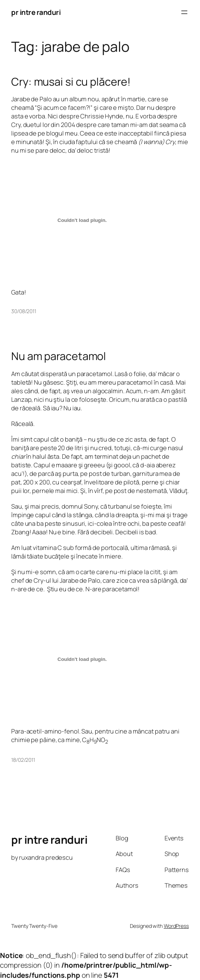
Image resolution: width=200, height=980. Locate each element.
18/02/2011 (23, 760)
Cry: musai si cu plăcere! (71, 82)
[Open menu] (184, 12)
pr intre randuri (36, 12)
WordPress (176, 926)
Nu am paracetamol (59, 356)
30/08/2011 (24, 311)
